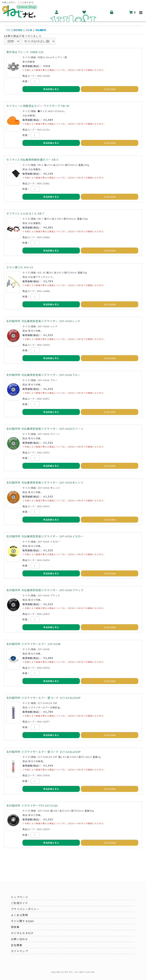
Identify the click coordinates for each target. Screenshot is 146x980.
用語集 (15, 927)
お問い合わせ (19, 939)
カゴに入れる (110, 89)
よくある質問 (19, 915)
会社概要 (17, 945)
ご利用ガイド (19, 903)
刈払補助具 (41, 30)
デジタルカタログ (22, 933)
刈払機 (29, 30)
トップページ (19, 897)
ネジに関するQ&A (23, 921)
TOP (8, 30)
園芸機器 (18, 30)
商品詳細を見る (51, 89)
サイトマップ (19, 951)
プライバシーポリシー (25, 909)
